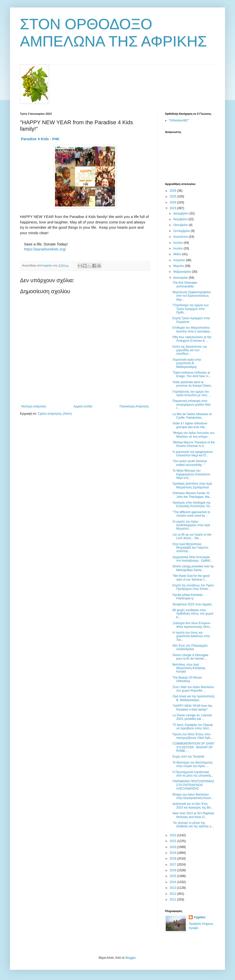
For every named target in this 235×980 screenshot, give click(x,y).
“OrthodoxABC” (179, 120)
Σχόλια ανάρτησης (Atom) (55, 414)
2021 (173, 841)
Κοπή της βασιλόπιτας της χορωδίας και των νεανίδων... (190, 350)
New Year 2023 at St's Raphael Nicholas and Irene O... (193, 815)
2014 (173, 882)
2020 (173, 847)
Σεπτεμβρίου (182, 231)
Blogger (130, 958)
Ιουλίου (178, 243)
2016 (173, 870)
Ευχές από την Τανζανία (188, 757)
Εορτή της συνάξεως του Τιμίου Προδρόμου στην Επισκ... (193, 587)
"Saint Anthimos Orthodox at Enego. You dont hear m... (192, 374)
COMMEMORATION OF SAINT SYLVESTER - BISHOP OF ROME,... (193, 747)
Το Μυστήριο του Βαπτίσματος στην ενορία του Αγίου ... (193, 764)
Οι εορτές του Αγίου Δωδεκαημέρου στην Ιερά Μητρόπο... (191, 525)
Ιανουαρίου (181, 278)
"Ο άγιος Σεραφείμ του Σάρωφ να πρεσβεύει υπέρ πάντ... (192, 727)
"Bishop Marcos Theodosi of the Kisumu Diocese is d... (194, 444)
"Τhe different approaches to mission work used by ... (191, 514)
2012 (173, 894)
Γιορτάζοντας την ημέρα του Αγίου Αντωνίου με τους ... (192, 393)
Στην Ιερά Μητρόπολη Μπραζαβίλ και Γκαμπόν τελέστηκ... (190, 548)
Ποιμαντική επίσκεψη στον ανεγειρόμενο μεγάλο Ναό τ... (191, 405)
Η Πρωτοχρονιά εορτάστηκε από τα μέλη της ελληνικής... (193, 774)
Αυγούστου (181, 237)
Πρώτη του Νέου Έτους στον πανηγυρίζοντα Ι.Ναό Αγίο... (193, 736)
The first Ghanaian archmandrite (185, 284)
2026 (173, 191)
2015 (173, 876)
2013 (173, 888)
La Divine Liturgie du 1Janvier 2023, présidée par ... (192, 717)
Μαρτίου (179, 266)
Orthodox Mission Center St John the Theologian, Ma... (192, 495)
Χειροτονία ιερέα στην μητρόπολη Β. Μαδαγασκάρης (187, 363)
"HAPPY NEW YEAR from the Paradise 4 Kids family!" (192, 708)
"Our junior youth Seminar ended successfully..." (190, 463)
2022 (173, 835)
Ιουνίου (178, 248)
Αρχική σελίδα (83, 406)
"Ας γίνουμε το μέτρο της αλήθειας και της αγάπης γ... (193, 825)
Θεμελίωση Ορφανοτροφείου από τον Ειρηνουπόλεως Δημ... (192, 296)
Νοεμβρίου (181, 219)
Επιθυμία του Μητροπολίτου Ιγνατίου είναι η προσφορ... (192, 329)
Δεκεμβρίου (181, 213)
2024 (173, 202)
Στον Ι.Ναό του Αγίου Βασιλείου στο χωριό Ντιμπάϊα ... (193, 689)
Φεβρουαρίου (183, 272)
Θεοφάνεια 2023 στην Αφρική (192, 604)
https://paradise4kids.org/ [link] (45, 249)
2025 (173, 196)
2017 (173, 865)
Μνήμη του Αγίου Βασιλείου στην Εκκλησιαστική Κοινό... (193, 796)
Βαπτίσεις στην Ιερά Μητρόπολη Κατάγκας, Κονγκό (189, 668)
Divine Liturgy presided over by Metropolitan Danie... (193, 568)
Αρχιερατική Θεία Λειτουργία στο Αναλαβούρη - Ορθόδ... (192, 559)
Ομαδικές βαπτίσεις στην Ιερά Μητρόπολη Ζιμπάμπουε (192, 485)
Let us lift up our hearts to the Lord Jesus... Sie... (192, 536)
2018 (173, 859)
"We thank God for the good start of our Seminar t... (191, 578)
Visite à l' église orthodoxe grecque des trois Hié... (190, 425)
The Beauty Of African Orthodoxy (187, 679)
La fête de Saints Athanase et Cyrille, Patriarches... (192, 416)
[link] (40, 139)
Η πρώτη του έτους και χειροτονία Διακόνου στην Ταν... (191, 636)
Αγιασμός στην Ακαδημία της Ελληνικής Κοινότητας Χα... (192, 504)
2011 (173, 900)
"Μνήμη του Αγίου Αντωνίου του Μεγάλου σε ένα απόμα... (193, 435)
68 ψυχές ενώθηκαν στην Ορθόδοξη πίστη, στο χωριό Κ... (193, 614)
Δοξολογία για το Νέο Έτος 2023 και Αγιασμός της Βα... (193, 806)
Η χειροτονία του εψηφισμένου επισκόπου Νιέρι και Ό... (193, 454)
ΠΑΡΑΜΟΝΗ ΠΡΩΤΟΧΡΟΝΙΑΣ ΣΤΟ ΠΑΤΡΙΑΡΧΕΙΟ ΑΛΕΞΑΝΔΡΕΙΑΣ (193, 785)
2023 (173, 208)
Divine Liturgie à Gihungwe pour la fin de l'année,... (190, 657)
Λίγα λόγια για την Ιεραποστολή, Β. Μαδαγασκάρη (194, 698)
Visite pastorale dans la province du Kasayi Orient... (193, 384)
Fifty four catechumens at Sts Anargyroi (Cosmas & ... (192, 339)
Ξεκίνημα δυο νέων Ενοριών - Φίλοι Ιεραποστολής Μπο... (192, 625)
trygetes (200, 917)
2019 (173, 853)
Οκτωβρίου (181, 225)
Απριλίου (180, 260)
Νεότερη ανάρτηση (34, 406)
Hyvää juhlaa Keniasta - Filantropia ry (188, 597)
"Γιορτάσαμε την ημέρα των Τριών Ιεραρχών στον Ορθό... (191, 309)
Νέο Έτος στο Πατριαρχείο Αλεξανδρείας (190, 647)
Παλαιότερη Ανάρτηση (134, 406)
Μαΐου (178, 254)
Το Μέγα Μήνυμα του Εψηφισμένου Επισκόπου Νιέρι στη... (191, 474)
